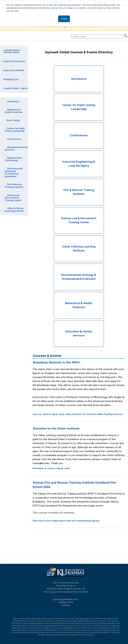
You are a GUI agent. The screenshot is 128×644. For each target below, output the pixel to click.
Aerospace (12, 101)
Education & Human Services (16, 149)
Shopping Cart (11, 79)
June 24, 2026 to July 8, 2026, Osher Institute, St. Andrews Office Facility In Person (78, 414)
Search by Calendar (14, 70)
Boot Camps (12, 120)
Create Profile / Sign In (16, 88)
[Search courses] (97, 37)
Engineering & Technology (13, 159)
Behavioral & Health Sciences (13, 111)
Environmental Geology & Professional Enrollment (14, 172)
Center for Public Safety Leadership (15, 130)
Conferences (13, 139)
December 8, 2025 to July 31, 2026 (51, 468)
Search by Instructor (14, 61)
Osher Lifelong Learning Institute (14, 210)
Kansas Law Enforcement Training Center (13, 198)
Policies (66, 605)
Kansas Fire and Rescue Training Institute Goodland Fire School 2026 (74, 485)
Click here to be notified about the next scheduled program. (66, 521)
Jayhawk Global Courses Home (12, 51)
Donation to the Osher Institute (56, 428)
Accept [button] (64, 19)
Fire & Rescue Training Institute (14, 186)
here (16, 11)
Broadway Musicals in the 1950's (57, 362)
